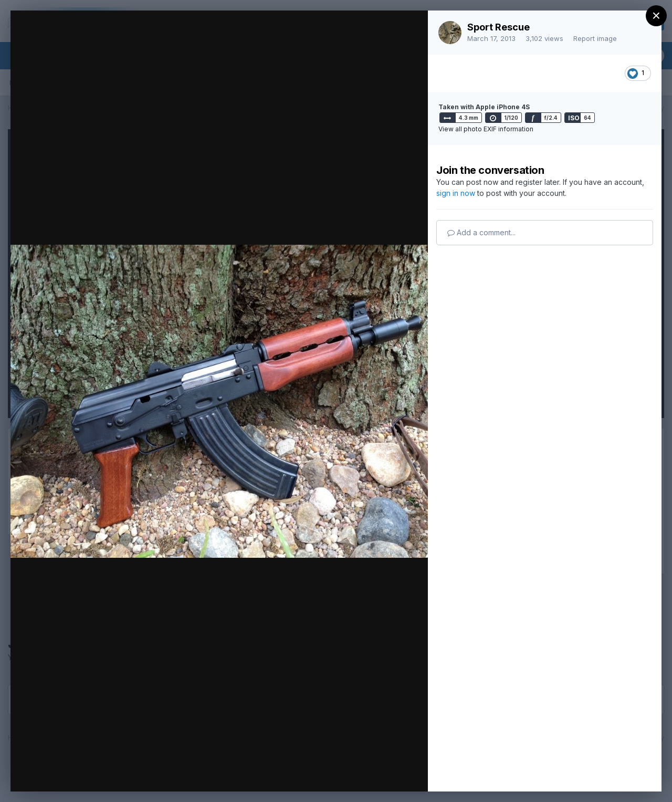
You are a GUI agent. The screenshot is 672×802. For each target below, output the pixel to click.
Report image (595, 38)
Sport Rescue (498, 27)
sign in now (456, 193)
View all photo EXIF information (486, 129)
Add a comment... (481, 232)
